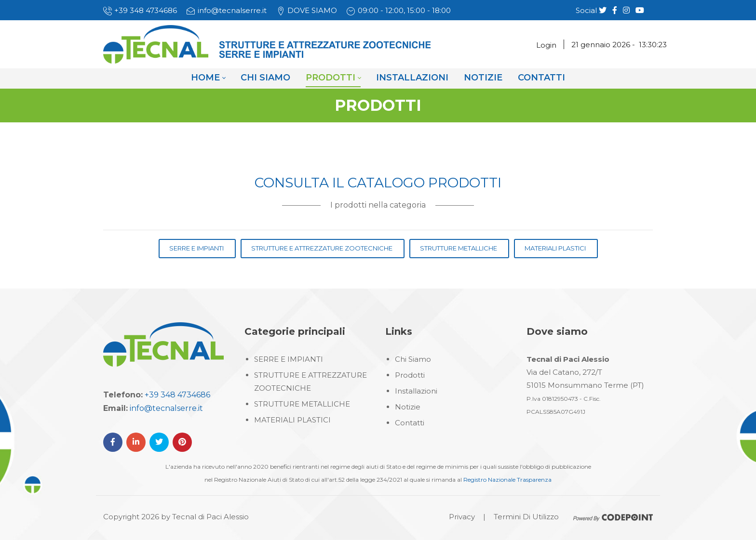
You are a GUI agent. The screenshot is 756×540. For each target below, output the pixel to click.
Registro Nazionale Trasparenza (507, 480)
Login (546, 45)
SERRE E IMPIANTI (289, 359)
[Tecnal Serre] (267, 44)
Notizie (408, 407)
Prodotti (410, 375)
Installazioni (416, 391)
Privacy (462, 517)
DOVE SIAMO (312, 10)
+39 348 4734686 (146, 10)
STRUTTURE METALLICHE (302, 404)
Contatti (410, 423)
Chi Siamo (413, 359)
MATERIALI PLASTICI (292, 420)
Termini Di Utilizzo (526, 517)
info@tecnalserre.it (232, 10)
